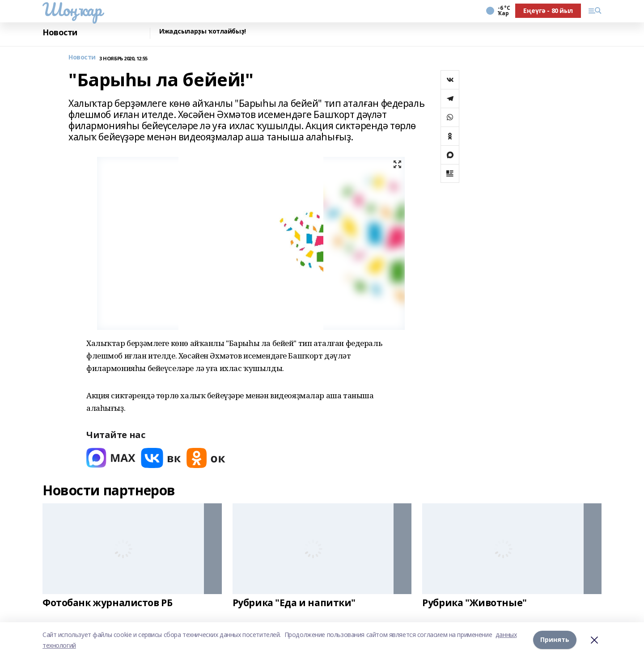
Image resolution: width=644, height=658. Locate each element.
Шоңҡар (72, 9)
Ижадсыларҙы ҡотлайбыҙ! (203, 32)
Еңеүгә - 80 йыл (548, 11)
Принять (555, 640)
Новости (60, 32)
